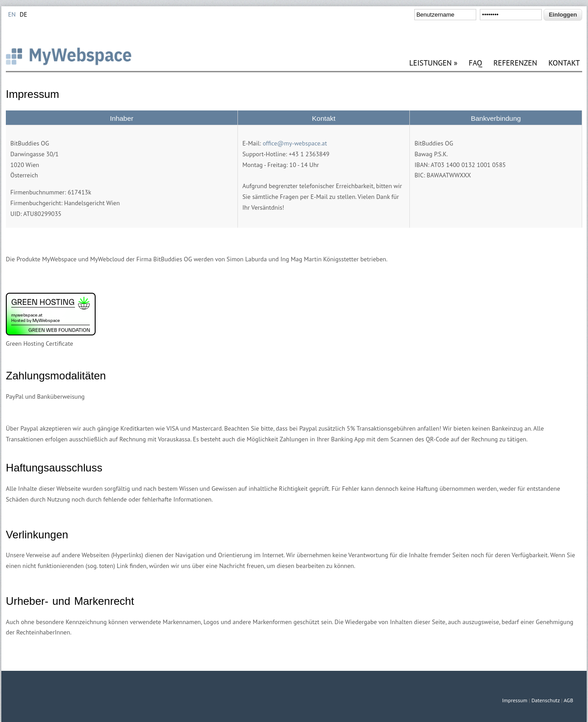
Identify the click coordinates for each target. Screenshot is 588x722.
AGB (568, 700)
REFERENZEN (515, 63)
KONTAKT (564, 63)
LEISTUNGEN (433, 63)
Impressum (514, 700)
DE (24, 14)
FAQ (475, 63)
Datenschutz (546, 700)
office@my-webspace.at (295, 143)
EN (12, 14)
